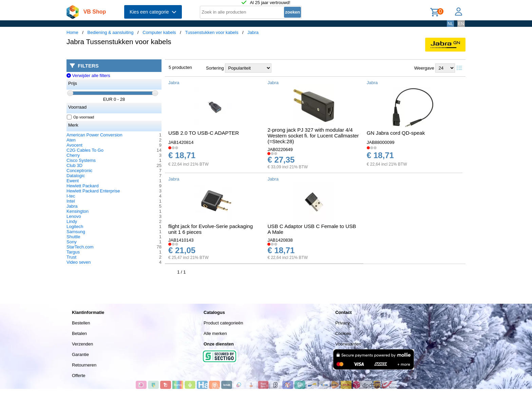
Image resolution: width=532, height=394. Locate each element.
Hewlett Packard (83, 186)
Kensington (78, 211)
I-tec (71, 196)
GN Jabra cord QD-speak (396, 133)
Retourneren (84, 365)
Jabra (253, 32)
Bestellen (81, 323)
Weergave (424, 68)
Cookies (343, 333)
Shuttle (73, 237)
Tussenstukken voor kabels (212, 32)
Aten (71, 140)
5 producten (180, 67)
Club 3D (74, 165)
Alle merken (215, 333)
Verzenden (82, 344)
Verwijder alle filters (88, 76)
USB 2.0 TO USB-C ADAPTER (204, 133)
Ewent (73, 181)
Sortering (215, 68)
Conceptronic (80, 171)
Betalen (79, 333)
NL (450, 24)
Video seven (79, 262)
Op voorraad (81, 117)
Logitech (75, 227)
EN (461, 24)
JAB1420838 (280, 240)
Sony (72, 242)
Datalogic (76, 176)
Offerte (79, 376)
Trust (71, 257)
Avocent (74, 145)
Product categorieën (223, 323)
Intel (71, 201)
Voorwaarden (348, 344)
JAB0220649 (280, 149)
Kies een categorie (153, 12)
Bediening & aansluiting (111, 32)
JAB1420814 (181, 142)
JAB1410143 (181, 240)
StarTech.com (80, 247)
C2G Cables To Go (85, 150)
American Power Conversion (94, 135)
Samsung (76, 232)
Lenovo (74, 216)
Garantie (80, 354)
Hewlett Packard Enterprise (93, 191)
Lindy (72, 221)
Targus (73, 252)
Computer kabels (159, 32)
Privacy (343, 323)
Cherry (73, 155)
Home (72, 32)
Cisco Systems (81, 160)
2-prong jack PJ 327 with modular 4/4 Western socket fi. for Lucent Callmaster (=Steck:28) (313, 136)
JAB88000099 (381, 142)
